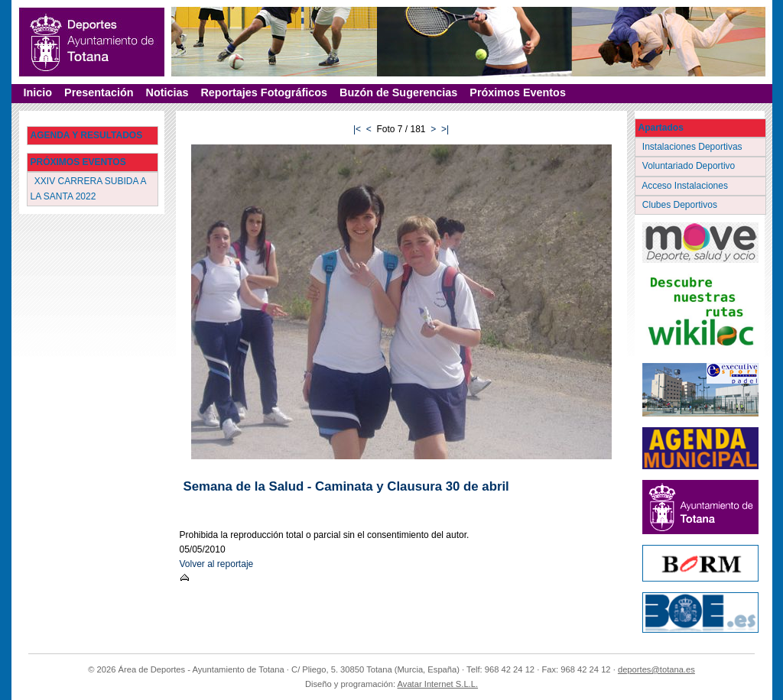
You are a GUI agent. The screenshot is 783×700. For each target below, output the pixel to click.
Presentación (99, 92)
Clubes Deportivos (681, 205)
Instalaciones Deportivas (694, 147)
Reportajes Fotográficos (264, 92)
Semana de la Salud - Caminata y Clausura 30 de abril (346, 486)
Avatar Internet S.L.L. (438, 684)
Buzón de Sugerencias (398, 92)
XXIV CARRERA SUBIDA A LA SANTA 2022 (89, 188)
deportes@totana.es (656, 669)
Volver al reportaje (217, 564)
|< (357, 129)
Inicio (38, 92)
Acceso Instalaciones (687, 186)
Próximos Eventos (518, 92)
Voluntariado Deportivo (690, 166)
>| (445, 129)
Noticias (167, 92)
